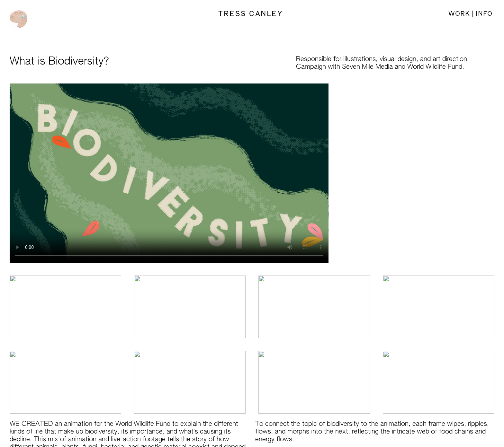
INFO (483, 13)
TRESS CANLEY (252, 14)
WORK (459, 13)
